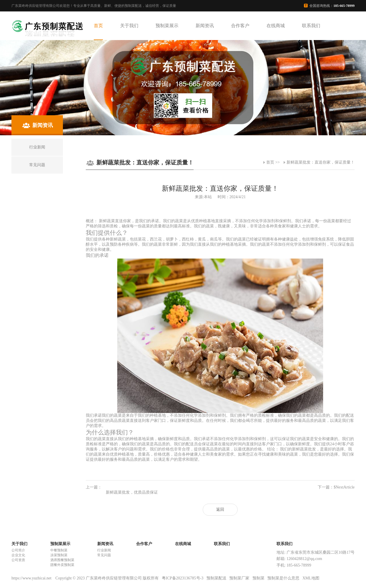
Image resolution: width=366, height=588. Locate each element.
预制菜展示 (167, 26)
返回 (220, 509)
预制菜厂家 (239, 578)
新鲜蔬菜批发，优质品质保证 (132, 492)
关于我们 (129, 26)
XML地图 (311, 578)
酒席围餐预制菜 (62, 560)
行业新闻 (104, 550)
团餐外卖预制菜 (62, 565)
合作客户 (240, 26)
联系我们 (311, 26)
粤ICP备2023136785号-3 (183, 578)
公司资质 (18, 560)
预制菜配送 (216, 578)
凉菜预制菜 (59, 555)
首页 (98, 26)
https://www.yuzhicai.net (32, 578)
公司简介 (18, 550)
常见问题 (104, 555)
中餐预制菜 (59, 550)
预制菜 (258, 578)
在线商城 (276, 26)
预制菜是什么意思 (283, 578)
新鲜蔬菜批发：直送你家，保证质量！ (321, 162)
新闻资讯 (205, 26)
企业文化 (18, 555)
